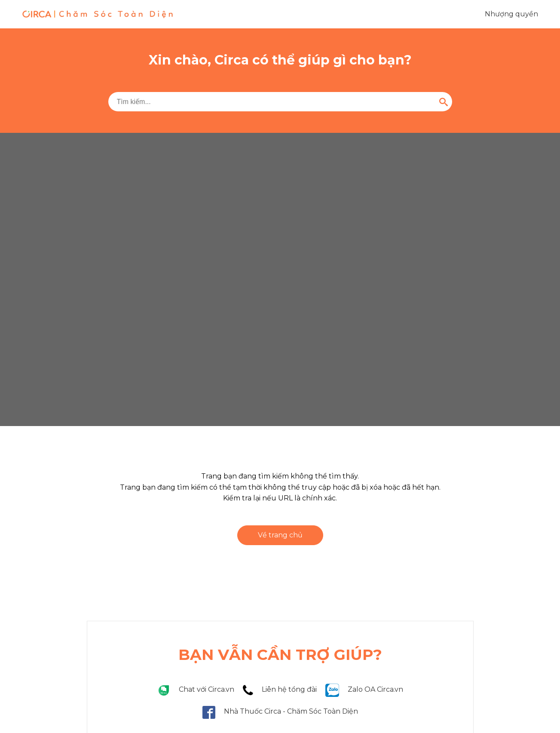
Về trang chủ (280, 535)
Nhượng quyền (511, 14)
